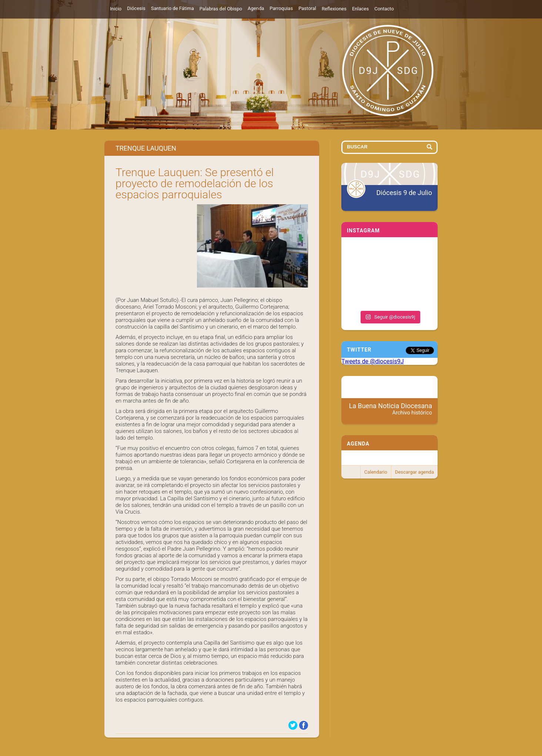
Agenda (256, 8)
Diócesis (136, 8)
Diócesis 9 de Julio (404, 193)
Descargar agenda (414, 472)
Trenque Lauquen (146, 148)
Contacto (384, 9)
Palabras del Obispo (221, 9)
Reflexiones (334, 9)
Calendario (376, 472)
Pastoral (307, 8)
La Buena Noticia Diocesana (391, 409)
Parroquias (281, 8)
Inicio (116, 9)
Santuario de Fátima (173, 8)
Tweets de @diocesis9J (373, 361)
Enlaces (360, 9)
